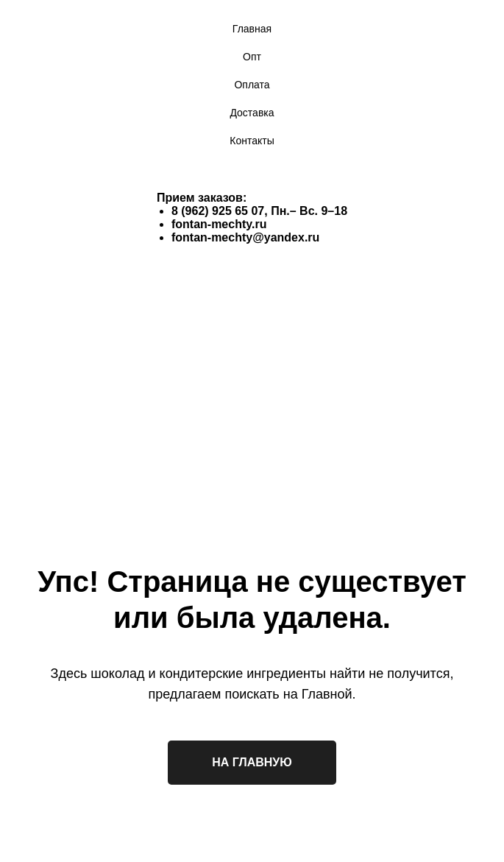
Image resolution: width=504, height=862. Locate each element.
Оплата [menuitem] (252, 85)
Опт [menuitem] (252, 57)
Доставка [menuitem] (252, 113)
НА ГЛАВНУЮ (252, 762)
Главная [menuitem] (252, 29)
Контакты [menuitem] (252, 141)
